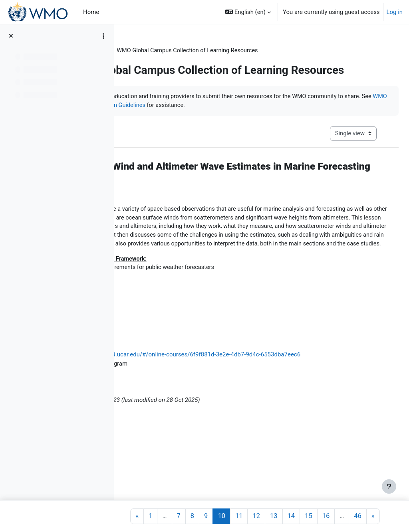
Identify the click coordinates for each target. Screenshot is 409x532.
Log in (395, 12)
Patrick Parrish (174, 464)
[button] (248, 12)
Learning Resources (156, 51)
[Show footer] (389, 487)
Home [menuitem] (91, 12)
